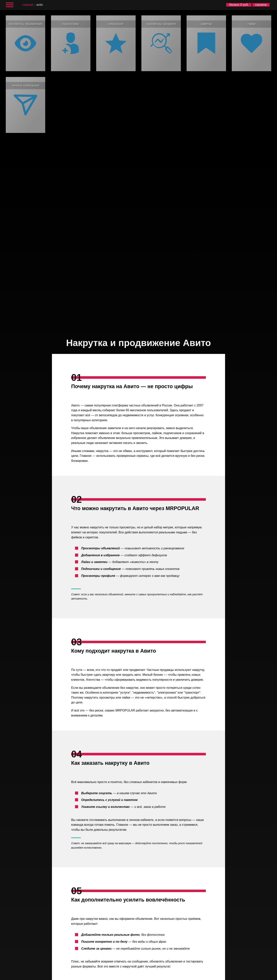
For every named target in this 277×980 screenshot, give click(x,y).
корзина (261, 5)
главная (28, 5)
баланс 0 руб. (239, 5)
